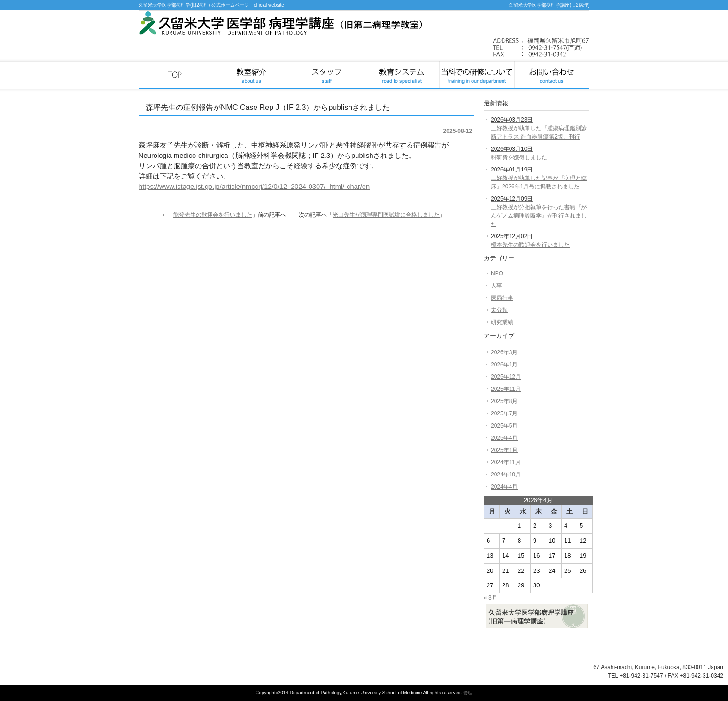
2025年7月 (504, 413)
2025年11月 (506, 389)
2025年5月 (504, 426)
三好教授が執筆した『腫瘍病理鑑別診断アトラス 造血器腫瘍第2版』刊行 (539, 128)
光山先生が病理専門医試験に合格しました (386, 215)
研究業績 (502, 322)
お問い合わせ (552, 75)
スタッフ (326, 75)
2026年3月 (504, 352)
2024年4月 (504, 487)
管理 (468, 693)
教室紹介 (251, 75)
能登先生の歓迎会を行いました (213, 215)
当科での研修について (477, 75)
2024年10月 (506, 475)
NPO (497, 273)
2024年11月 (506, 462)
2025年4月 (504, 438)
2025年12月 (506, 377)
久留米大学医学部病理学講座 (176, 75)
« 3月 (491, 598)
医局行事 (502, 298)
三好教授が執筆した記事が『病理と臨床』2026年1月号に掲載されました (539, 178)
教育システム (402, 75)
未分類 (499, 310)
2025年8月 (504, 401)
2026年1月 (504, 365)
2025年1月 (504, 450)
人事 (496, 286)
